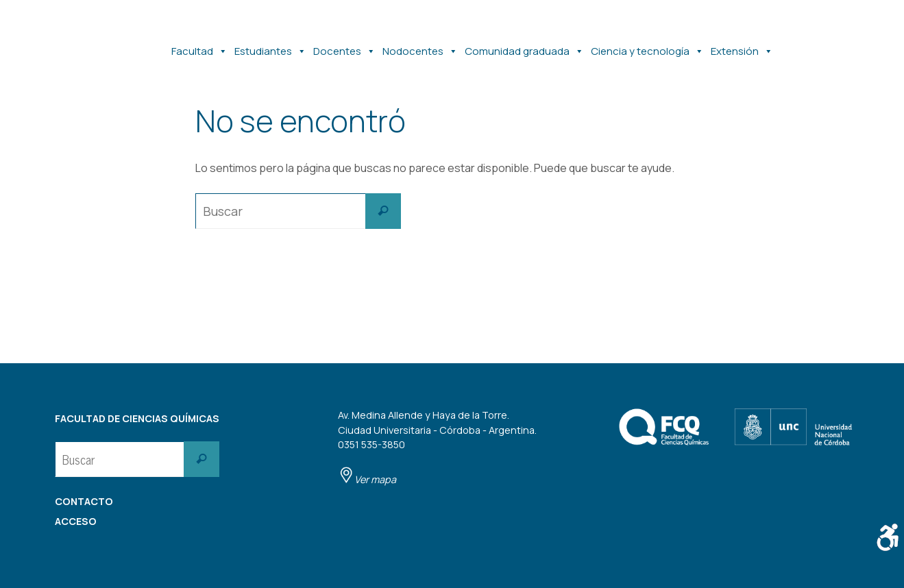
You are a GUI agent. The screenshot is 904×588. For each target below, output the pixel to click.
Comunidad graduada (524, 45)
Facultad (199, 45)
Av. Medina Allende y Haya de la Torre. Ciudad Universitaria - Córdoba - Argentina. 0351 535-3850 (437, 447)
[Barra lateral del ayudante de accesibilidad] (888, 537)
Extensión (742, 45)
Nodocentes (420, 45)
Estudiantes (270, 45)
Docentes (344, 45)
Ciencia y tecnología (647, 45)
